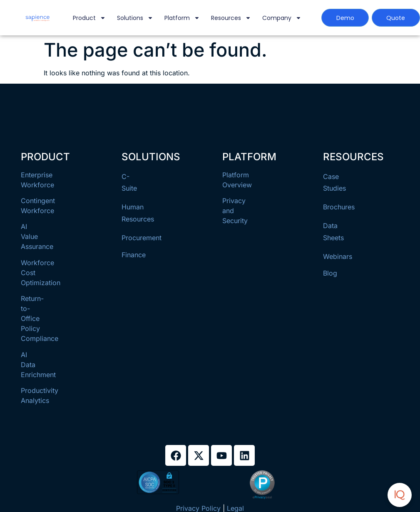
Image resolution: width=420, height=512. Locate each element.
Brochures (339, 207)
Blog (330, 273)
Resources (231, 18)
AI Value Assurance (37, 236)
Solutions (135, 18)
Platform (182, 18)
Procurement (142, 238)
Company (282, 18)
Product (89, 18)
